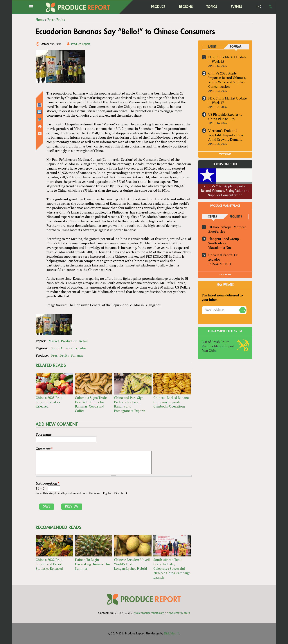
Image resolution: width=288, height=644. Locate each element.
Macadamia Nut (220, 248)
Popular (236, 47)
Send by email (40, 134)
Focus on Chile (225, 164)
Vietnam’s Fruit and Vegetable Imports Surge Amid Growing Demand (226, 135)
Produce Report (81, 44)
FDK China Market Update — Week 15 (227, 59)
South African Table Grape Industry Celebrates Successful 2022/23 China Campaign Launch (172, 568)
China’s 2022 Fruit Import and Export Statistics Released (49, 564)
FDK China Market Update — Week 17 (227, 100)
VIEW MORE (225, 154)
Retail (83, 341)
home (135, 7)
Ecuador (80, 348)
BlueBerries (217, 231)
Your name (44, 434)
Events (236, 7)
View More (225, 275)
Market (54, 341)
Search (271, 7)
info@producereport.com (148, 613)
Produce (158, 7)
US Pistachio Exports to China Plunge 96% (225, 117)
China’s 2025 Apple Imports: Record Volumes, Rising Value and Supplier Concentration (227, 80)
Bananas (77, 355)
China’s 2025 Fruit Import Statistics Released (49, 402)
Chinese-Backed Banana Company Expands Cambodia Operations (171, 402)
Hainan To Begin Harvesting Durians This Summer (93, 564)
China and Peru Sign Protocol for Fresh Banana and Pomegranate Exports (130, 404)
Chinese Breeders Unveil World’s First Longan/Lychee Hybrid (132, 564)
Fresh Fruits (60, 355)
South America (62, 348)
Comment (44, 449)
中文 (259, 7)
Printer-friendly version (40, 127)
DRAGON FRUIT (220, 264)
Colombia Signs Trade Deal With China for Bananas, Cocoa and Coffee (91, 404)
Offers (212, 217)
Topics (212, 7)
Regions (186, 7)
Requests (236, 217)
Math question (47, 483)
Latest (212, 47)
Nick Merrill (172, 634)
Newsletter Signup (178, 613)
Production (69, 341)
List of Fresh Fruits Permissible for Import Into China (218, 346)
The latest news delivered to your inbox (222, 297)
